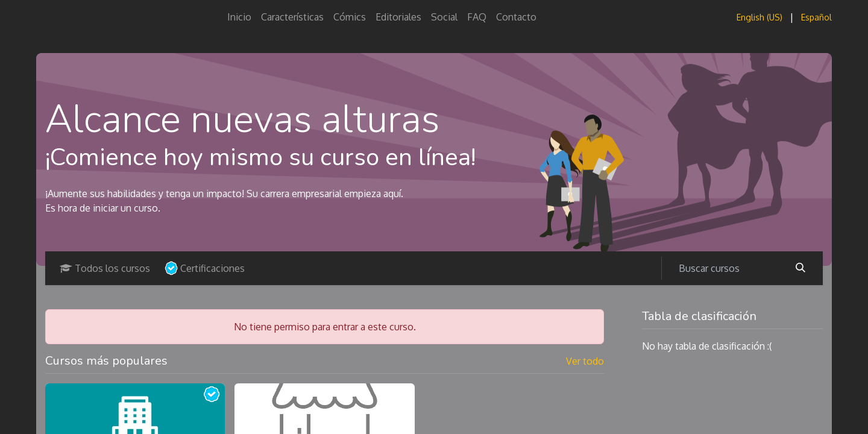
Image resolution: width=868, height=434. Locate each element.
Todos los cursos (105, 268)
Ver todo (585, 361)
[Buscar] (800, 268)
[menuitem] (239, 17)
